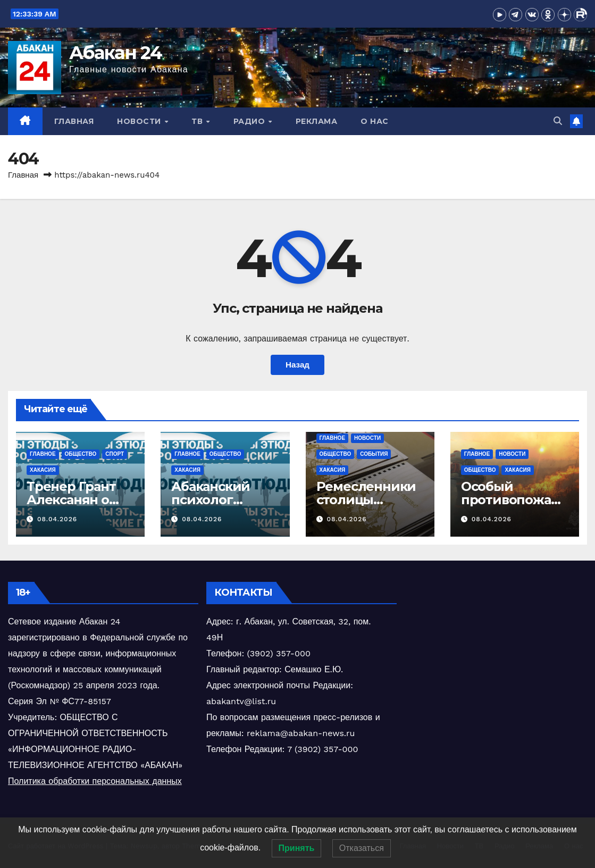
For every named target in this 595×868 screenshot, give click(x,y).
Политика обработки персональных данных (95, 781)
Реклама (317, 121)
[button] (558, 121)
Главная (74, 121)
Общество (81, 454)
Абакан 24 (116, 53)
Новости (140, 121)
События (374, 454)
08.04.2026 (57, 519)
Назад (297, 365)
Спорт (115, 454)
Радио (250, 121)
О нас (375, 121)
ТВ (198, 121)
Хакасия (43, 470)
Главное (43, 454)
